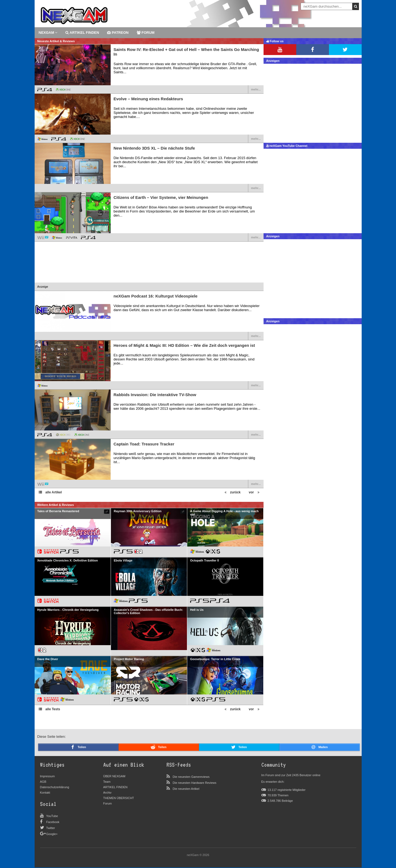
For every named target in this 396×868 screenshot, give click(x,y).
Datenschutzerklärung (55, 787)
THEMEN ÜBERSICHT (119, 798)
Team (107, 782)
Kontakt (45, 793)
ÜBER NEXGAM (114, 776)
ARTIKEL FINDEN (82, 33)
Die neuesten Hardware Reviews (195, 783)
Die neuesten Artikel (186, 789)
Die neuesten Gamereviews (191, 777)
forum (146, 33)
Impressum (47, 776)
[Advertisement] (149, 266)
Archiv (108, 793)
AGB (43, 782)
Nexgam (48, 33)
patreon (118, 33)
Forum (108, 803)
